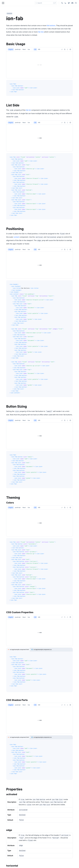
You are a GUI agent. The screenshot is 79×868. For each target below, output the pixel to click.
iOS (35, 49)
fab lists (41, 32)
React (24, 49)
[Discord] (72, 3)
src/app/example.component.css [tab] (41, 650)
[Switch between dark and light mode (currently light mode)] (66, 3)
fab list (28, 110)
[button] (62, 3)
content (16, 237)
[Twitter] (69, 3)
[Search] (46, 3)
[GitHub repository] (76, 3)
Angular (11, 49)
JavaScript (18, 49)
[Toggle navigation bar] (3, 3)
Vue (29, 49)
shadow (9, 13)
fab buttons (51, 26)
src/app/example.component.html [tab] (18, 650)
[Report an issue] (70, 49)
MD (39, 49)
